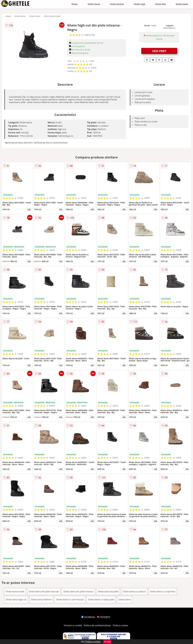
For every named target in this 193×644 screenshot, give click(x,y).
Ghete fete (160, 4)
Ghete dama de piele (108, 591)
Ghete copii (140, 4)
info (29, 209)
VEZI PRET (159, 51)
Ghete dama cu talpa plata (101, 600)
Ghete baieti (182, 4)
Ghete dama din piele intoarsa (78, 591)
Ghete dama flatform (41, 600)
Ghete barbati (117, 4)
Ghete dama (94, 4)
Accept (107, 642)
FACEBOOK (88, 617)
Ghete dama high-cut (16, 600)
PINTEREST (104, 617)
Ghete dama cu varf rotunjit (70, 600)
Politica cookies (120, 625)
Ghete (75, 4)
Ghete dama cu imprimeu (163, 591)
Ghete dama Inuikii (52, 16)
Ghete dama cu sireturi (134, 591)
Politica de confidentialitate (97, 625)
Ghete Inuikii (35, 16)
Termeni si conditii (73, 625)
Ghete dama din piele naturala (44, 591)
